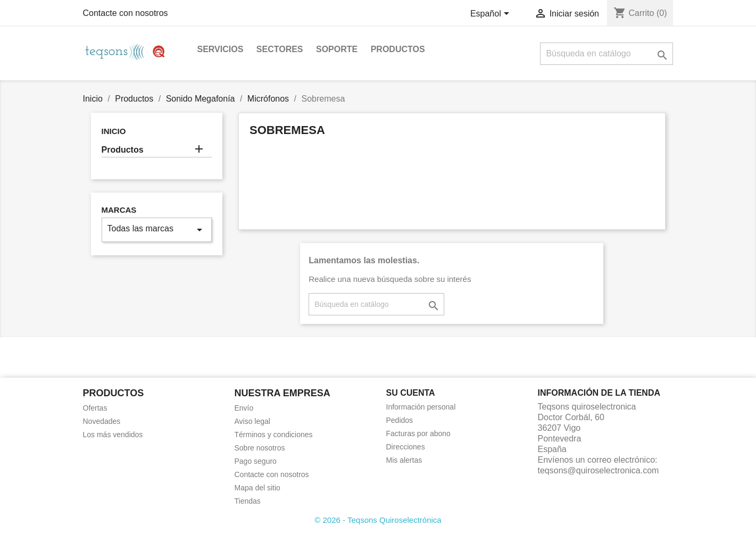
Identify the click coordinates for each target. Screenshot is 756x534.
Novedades (102, 421)
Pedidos (400, 420)
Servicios (221, 49)
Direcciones (406, 447)
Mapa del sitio (257, 488)
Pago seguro (256, 461)
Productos (398, 49)
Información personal (421, 407)
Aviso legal (252, 421)
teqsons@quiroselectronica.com (599, 470)
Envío (244, 408)
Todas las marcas (157, 230)
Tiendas (248, 501)
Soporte (337, 49)
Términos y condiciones (274, 435)
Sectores (280, 49)
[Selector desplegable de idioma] (492, 14)
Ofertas (95, 408)
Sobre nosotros (260, 448)
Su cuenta (411, 393)
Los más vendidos (113, 435)
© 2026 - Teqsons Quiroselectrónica (378, 520)
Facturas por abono (418, 433)
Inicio (114, 131)
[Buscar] (607, 54)
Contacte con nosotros (126, 13)
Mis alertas (404, 460)
